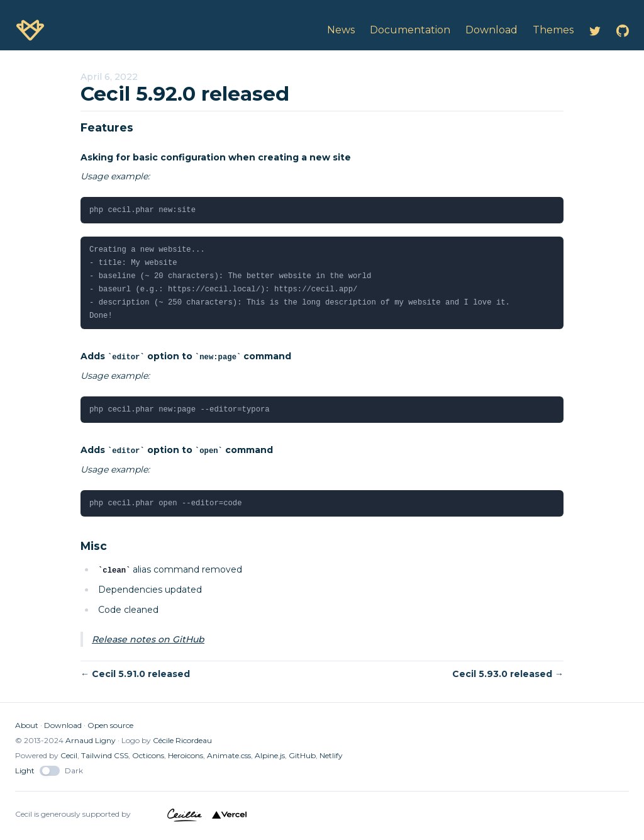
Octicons (148, 755)
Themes (553, 30)
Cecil (69, 755)
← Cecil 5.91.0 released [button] (135, 674)
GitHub (302, 755)
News (341, 30)
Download (63, 725)
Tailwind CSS (105, 755)
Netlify (331, 755)
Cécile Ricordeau (182, 740)
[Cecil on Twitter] (595, 30)
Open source (110, 725)
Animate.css (229, 755)
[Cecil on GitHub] (623, 30)
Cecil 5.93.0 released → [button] (508, 674)
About (27, 725)
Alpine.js (270, 755)
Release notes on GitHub (148, 639)
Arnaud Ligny (91, 740)
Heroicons (186, 755)
